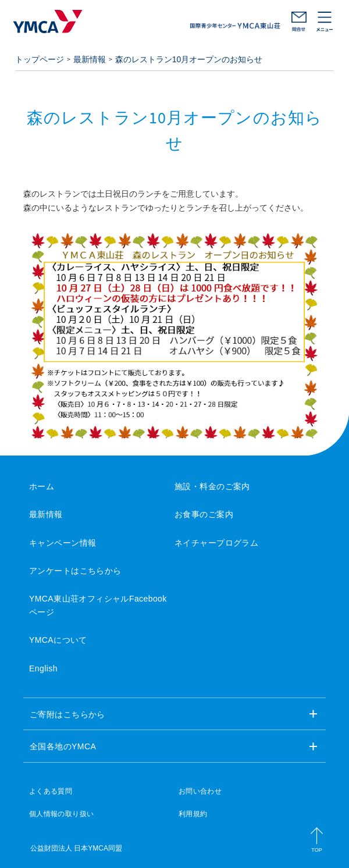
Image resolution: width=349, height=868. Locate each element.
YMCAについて (58, 640)
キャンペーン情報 (63, 543)
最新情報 (90, 59)
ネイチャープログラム (216, 543)
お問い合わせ (299, 22)
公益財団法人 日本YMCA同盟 (76, 848)
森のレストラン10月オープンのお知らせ (189, 59)
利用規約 (193, 814)
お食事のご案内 (204, 514)
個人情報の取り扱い (61, 814)
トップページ (40, 59)
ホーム (42, 486)
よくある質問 (51, 791)
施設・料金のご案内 (212, 486)
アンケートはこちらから (75, 571)
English (43, 668)
